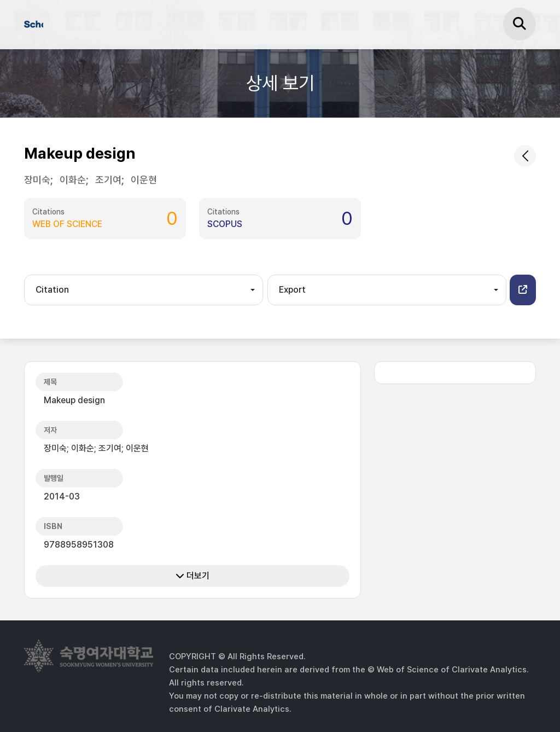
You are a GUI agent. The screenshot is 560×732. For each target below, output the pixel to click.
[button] (523, 290)
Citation (52, 290)
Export (292, 290)
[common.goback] (525, 156)
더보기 (192, 576)
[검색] (520, 24)
